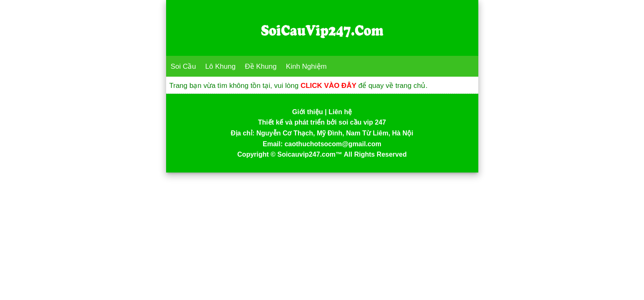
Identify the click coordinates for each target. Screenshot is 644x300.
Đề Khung (261, 66)
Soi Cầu (183, 66)
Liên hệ (340, 112)
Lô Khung (220, 66)
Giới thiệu (308, 112)
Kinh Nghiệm (306, 66)
